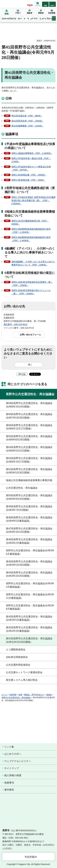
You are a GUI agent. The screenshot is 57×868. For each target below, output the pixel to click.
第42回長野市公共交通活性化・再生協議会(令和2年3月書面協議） (29, 629)
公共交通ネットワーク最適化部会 (24, 672)
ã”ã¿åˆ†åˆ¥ (31, 19)
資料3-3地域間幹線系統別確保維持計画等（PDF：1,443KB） (31, 239)
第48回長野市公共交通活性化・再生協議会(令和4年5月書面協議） (29, 519)
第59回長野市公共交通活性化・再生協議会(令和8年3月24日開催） (29, 405)
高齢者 (29, 13)
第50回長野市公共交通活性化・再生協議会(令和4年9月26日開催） (29, 497)
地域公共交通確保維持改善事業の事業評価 (29, 480)
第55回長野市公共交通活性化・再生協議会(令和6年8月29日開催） (29, 438)
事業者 (41, 13)
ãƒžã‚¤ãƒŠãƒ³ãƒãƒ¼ (12, 19)
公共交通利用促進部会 (18, 665)
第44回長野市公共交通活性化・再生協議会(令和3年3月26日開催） (29, 574)
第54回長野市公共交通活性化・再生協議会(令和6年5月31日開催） (29, 449)
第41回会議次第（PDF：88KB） (27, 116)
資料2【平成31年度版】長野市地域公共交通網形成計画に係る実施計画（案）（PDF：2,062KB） (33, 200)
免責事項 (9, 783)
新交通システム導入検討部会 (22, 680)
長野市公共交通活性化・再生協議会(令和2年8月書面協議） (30, 607)
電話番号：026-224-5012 (15, 324)
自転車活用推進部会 (17, 657)
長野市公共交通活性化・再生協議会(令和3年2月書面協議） (30, 585)
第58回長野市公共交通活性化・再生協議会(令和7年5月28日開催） (29, 416)
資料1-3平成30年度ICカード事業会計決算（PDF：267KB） (31, 168)
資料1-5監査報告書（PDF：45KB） (28, 180)
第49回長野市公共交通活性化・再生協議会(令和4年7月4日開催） (29, 508)
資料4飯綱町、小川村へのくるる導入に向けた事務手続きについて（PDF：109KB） (33, 263)
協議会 (49, 695)
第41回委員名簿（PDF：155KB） (28, 121)
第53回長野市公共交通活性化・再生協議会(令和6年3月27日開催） (29, 460)
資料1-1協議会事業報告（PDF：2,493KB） (32, 153)
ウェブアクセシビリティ (18, 761)
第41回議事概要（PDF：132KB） (28, 126)
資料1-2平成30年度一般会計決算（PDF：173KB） (31, 160)
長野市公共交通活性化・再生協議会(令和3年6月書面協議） (30, 552)
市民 (7, 14)
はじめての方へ (13, 754)
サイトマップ (12, 768)
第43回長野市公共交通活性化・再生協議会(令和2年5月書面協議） (29, 618)
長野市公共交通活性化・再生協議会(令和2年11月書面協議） (30, 596)
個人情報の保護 (13, 775)
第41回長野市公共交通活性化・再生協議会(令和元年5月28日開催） (29, 640)
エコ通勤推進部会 (16, 650)
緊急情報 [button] (30, 5)
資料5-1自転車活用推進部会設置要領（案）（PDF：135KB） (32, 284)
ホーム (4, 695)
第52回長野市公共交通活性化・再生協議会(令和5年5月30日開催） (29, 471)
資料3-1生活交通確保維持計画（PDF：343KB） (30, 222)
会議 (20, 695)
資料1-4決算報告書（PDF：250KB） (29, 175)
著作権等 (9, 790)
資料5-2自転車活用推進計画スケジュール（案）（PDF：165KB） (31, 292)
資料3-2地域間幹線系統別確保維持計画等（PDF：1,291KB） (31, 231)
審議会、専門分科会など (34, 695)
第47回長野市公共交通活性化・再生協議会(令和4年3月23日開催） (29, 530)
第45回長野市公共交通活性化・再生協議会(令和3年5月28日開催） (29, 563)
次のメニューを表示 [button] (54, 18)
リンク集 (9, 747)
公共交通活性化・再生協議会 (22, 488)
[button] (45, 4)
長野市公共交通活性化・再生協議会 (30, 394)
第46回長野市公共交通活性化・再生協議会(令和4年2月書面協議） (29, 541)
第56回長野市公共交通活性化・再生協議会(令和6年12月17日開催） (29, 427)
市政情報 (52, 13)
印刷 (23, 374)
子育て (18, 13)
